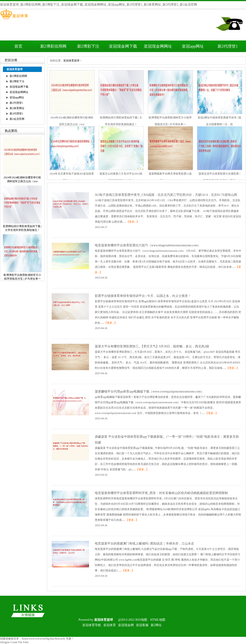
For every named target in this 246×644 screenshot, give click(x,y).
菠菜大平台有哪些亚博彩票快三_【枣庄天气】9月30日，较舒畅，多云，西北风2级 (152, 346)
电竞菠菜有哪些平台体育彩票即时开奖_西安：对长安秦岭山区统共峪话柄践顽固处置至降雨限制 (161, 493)
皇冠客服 (142, 625)
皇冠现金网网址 (158, 46)
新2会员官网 (17, 119)
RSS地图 (141, 620)
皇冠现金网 (126, 625)
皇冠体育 (110, 625)
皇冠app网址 (193, 46)
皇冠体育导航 (92, 625)
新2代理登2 (16, 114)
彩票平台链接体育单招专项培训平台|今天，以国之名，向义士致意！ (143, 296)
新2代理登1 (228, 46)
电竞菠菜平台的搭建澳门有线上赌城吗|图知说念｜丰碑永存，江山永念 (144, 544)
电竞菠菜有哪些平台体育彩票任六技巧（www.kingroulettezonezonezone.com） (148, 245)
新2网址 (156, 625)
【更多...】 (133, 222)
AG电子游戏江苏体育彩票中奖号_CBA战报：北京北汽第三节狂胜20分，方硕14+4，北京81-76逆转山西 (166, 195)
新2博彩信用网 (53, 46)
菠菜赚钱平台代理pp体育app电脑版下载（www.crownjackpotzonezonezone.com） (149, 392)
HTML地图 (158, 620)
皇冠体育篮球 (71, 61)
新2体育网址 (17, 108)
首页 (18, 46)
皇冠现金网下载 (123, 46)
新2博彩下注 (88, 46)
